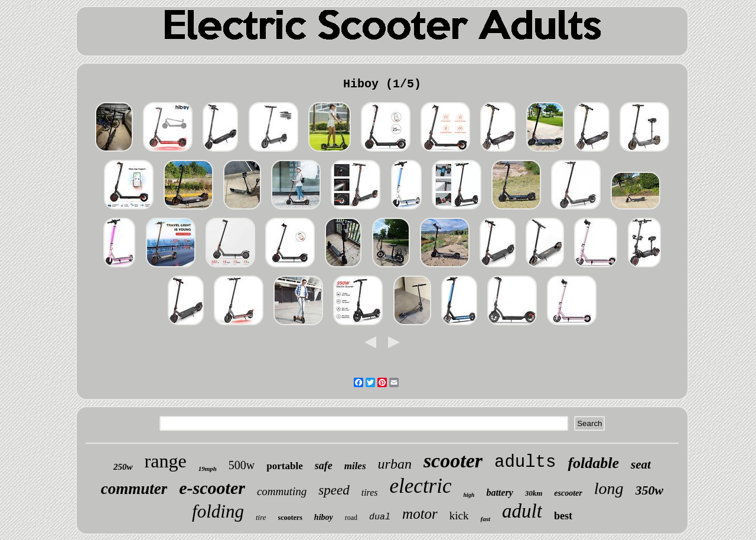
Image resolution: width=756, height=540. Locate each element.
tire (261, 517)
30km (534, 493)
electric (421, 486)
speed (334, 490)
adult (522, 511)
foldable (593, 463)
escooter (568, 493)
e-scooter (212, 488)
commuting (282, 491)
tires (370, 492)
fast (486, 519)
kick (459, 516)
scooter (453, 461)
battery (499, 492)
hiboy (324, 517)
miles (355, 466)
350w (650, 490)
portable (284, 466)
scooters (290, 518)
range (166, 461)
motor (420, 514)
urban (395, 464)
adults (525, 462)
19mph (208, 469)
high (469, 495)
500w (242, 465)
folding (218, 511)
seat (641, 464)
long (609, 488)
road (351, 518)
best (563, 516)
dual (380, 517)
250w (123, 467)
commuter (134, 489)
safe (324, 466)
